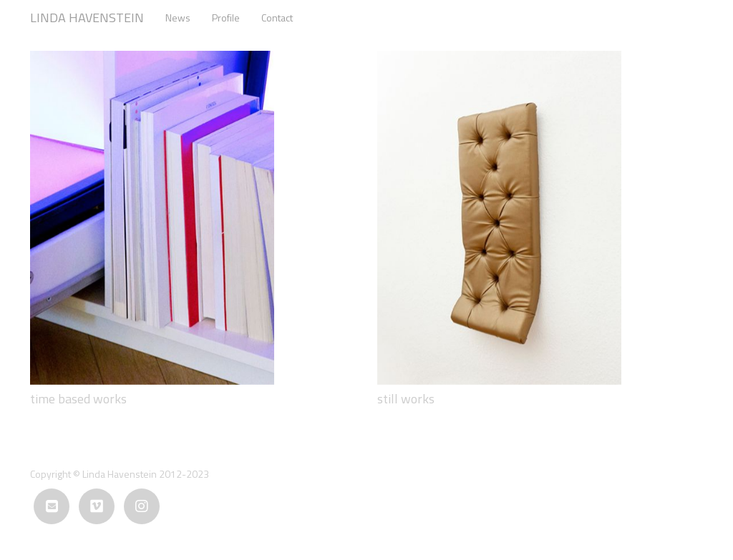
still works (406, 399)
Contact (277, 18)
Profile (226, 18)
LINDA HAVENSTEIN (87, 18)
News (178, 18)
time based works (78, 399)
